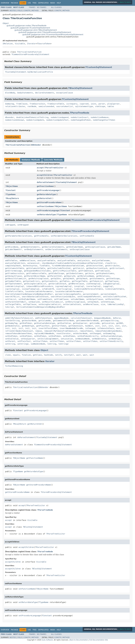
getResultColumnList (16, 279)
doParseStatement (46, 182)
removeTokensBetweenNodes (109, 331)
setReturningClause (75, 302)
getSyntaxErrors (31, 281)
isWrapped (10, 225)
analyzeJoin (84, 260)
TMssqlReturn (12, 198)
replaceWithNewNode (44, 333)
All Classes (56, 7)
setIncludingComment (48, 339)
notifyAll (69, 355)
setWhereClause (91, 304)
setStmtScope (107, 302)
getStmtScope (113, 279)
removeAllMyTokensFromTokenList (61, 331)
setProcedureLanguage (48, 210)
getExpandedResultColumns (37, 271)
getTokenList (96, 281)
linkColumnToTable (115, 289)
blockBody (10, 93)
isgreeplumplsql (63, 286)
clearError (111, 263)
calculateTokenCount (81, 318)
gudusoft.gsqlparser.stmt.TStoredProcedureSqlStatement (45, 32)
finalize (26, 355)
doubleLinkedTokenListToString (32, 117)
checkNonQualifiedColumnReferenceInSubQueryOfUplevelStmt (72, 263)
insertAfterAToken (48, 328)
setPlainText (24, 341)
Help (59, 3)
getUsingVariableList (35, 284)
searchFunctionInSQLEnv (63, 297)
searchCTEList (12, 297)
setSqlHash (93, 302)
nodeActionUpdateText (57, 120)
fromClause (22, 104)
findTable (45, 266)
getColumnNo (45, 321)
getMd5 (120, 323)
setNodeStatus (99, 339)
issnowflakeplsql (31, 289)
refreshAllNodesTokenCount (19, 331)
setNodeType (115, 339)
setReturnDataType (46, 215)
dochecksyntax (30, 266)
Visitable (20, 44)
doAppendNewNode (102, 318)
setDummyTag (109, 333)
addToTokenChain (44, 318)
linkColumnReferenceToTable (89, 289)
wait (79, 355)
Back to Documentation (79, 640)
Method (35, 11)
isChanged (90, 328)
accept (40, 168)
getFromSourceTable (36, 273)
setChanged (95, 333)
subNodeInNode (38, 344)
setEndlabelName (27, 299)
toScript (10, 307)
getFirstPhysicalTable (65, 271)
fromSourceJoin (37, 104)
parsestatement (91, 294)
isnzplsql (79, 286)
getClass (37, 355)
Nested (13, 11)
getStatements (97, 279)
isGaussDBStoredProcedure (40, 286)
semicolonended (46, 106)
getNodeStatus (12, 326)
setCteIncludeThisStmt (115, 297)
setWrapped (23, 225)
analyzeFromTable (46, 260)
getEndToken (26, 323)
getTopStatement (13, 284)
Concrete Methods (53, 160)
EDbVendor (36, 145)
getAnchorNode (29, 321)
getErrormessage (13, 271)
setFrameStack (45, 299)
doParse (117, 318)
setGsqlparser (28, 339)
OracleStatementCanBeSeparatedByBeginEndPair (29, 294)
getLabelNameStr (13, 249)
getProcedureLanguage (48, 190)
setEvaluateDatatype (111, 336)
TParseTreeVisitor (54, 168)
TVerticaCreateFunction (29, 52)
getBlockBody (12, 247)
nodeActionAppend (60, 117)
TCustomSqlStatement (99, 67)
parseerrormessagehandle (68, 294)
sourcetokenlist (65, 106)
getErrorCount (117, 268)
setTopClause (30, 304)
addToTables (11, 260)
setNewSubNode (82, 339)
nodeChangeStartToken (104, 120)
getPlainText (43, 326)
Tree (34, 3)
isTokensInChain (106, 328)
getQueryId (70, 276)
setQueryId (34, 302)
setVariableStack (72, 304)
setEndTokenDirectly (88, 336)
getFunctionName (45, 186)
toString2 (64, 344)
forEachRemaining (14, 366)
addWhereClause (27, 260)
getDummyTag (11, 323)
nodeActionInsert (80, 117)
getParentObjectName (35, 276)
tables (111, 106)
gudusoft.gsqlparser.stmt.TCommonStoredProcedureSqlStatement (53, 35)
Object (6, 23)
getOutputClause (13, 276)
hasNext (89, 326)
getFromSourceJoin (15, 273)
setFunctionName (45, 206)
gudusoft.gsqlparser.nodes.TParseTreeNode (26, 26)
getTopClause (112, 281)
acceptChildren (45, 175)
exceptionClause (65, 93)
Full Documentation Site (99, 640)
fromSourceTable (56, 104)
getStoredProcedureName (49, 202)
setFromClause (61, 299)
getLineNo (95, 323)
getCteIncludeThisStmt (59, 268)
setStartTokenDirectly (111, 341)
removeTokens (86, 331)
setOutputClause (95, 299)
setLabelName (77, 299)
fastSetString (12, 321)
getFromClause (102, 271)
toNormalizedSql (116, 304)
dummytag (10, 104)
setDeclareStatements (56, 249)
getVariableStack (57, 284)
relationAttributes (15, 106)
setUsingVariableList (50, 304)
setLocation (67, 339)
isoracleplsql (93, 286)
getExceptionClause (95, 247)
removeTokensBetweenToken (18, 333)
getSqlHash (68, 279)
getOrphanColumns (105, 273)
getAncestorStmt (95, 266)
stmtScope (100, 106)
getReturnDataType (46, 194)
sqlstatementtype (84, 106)
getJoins (90, 273)
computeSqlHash (13, 266)
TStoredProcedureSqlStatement (90, 231)
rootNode (32, 106)
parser (102, 104)
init (97, 326)
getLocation (108, 323)
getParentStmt (55, 276)
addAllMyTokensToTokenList (19, 318)
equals (16, 355)
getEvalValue (64, 323)
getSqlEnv (56, 279)
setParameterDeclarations (64, 236)
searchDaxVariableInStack (35, 297)
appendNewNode (61, 318)
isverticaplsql (64, 289)
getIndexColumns (75, 273)
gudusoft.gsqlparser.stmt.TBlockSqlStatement (36, 30)
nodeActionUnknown (15, 120)
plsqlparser (114, 104)
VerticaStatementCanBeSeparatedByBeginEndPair (41, 307)
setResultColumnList (52, 302)
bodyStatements (25, 93)
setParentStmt (112, 299)
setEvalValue (12, 339)
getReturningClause (38, 279)
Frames (32, 7)
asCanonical (34, 263)
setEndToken (11, 336)
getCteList (78, 268)
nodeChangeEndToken (81, 120)
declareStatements (45, 93)
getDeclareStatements (53, 247)
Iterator (31, 44)
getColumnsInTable (15, 268)
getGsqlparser (80, 323)
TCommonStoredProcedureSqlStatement (30, 54)
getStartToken (59, 326)
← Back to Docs (125, 2)
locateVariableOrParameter (39, 291)
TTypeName (11, 194)
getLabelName (114, 247)
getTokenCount (76, 326)
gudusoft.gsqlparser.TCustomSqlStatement (30, 28)
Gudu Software (47, 640)
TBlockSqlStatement (80, 88)
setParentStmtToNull (16, 302)
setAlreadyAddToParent (89, 297)
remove (39, 331)
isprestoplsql (12, 289)
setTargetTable (13, 304)
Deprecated (43, 3)
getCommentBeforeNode (87, 321)
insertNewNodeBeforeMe (71, 328)
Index (53, 3)
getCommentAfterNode (63, 321)
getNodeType (28, 326)
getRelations (103, 276)
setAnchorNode (80, 333)
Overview (5, 3)
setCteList (11, 299)
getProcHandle (41, 236)
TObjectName (12, 186)
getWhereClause (76, 284)
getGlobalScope (56, 273)
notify (58, 355)
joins (93, 104)
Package (14, 3)
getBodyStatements (30, 247)
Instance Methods (31, 160)
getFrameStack (86, 271)
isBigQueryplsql (111, 284)
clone (8, 355)
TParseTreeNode (80, 113)
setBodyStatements (33, 249)
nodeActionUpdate (35, 120)
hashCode (48, 355)
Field (20, 11)
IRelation (8, 44)
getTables (65, 281)
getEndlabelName (75, 247)
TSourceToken (44, 44)
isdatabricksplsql (15, 286)
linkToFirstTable (14, 291)
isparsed (84, 104)
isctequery (72, 104)
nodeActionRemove (100, 117)
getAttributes (112, 266)
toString (52, 344)
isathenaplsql (93, 284)
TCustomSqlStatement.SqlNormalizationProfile (29, 72)
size (103, 304)
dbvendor (10, 117)
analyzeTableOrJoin (15, 263)
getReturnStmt (44, 198)
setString (10, 344)
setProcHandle (87, 236)
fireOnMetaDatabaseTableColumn (68, 266)
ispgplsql (108, 286)
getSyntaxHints (50, 281)
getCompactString (110, 321)
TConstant (11, 190)
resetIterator (64, 333)
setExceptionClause (80, 249)
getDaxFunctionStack (97, 268)
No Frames (42, 7)
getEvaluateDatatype (45, 323)
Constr (27, 11)
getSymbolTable (13, 281)
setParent (10, 341)
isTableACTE (48, 289)
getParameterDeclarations (18, 236)
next (119, 328)
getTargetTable (80, 281)
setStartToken (40, 341)
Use (29, 3)
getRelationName (86, 276)
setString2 (23, 344)
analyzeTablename (101, 260)
